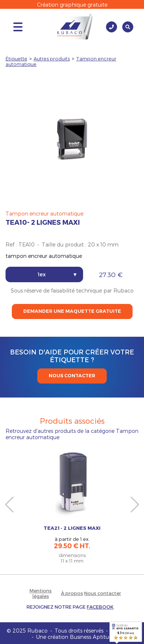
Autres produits (52, 58)
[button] (70, 607)
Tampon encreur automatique (44, 213)
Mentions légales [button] (41, 593)
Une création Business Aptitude (76, 637)
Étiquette (16, 58)
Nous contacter (72, 376)
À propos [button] (72, 593)
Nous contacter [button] (103, 593)
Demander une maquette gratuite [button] (72, 311)
